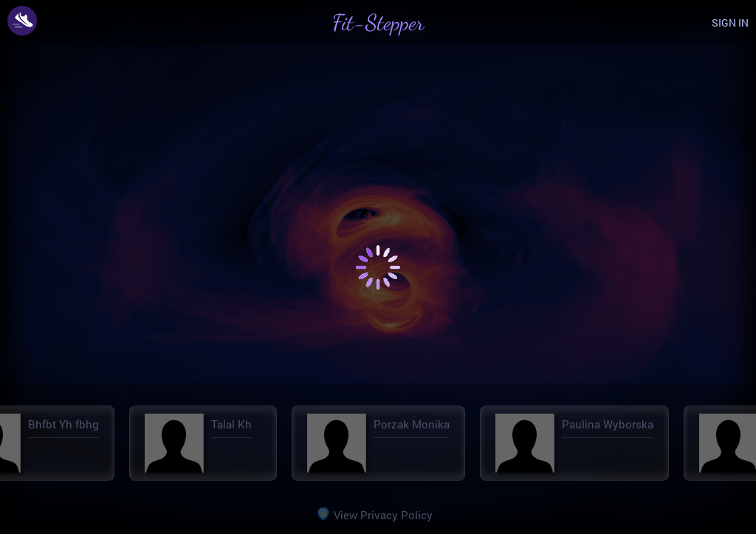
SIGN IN (730, 23)
